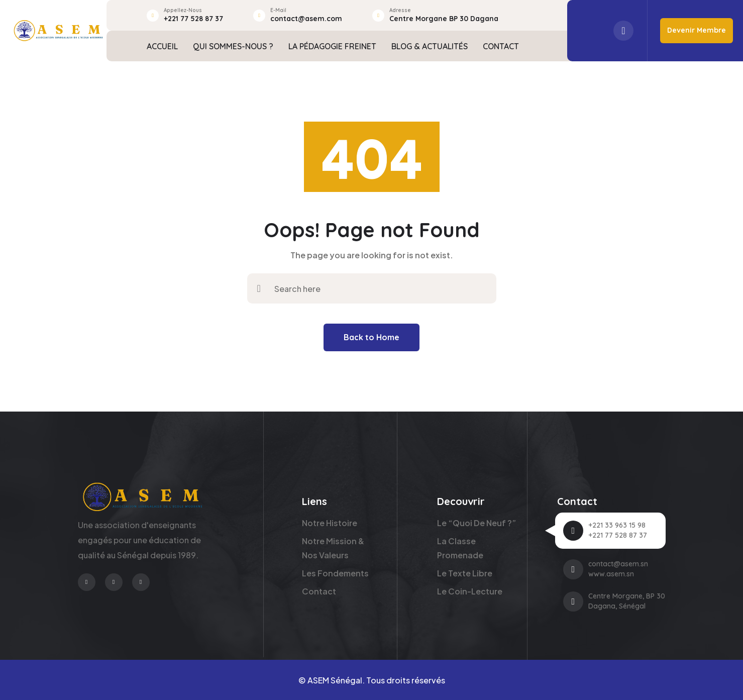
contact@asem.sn (618, 564)
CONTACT (501, 46)
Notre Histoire (330, 523)
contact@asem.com (306, 19)
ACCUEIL (162, 46)
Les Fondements (335, 573)
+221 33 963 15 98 (617, 525)
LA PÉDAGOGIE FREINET (332, 46)
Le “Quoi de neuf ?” (476, 523)
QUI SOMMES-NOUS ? (233, 46)
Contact (319, 591)
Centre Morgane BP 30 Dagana (444, 19)
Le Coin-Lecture (470, 591)
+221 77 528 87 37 (193, 19)
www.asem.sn (611, 574)
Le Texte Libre (465, 573)
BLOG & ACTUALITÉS (430, 46)
